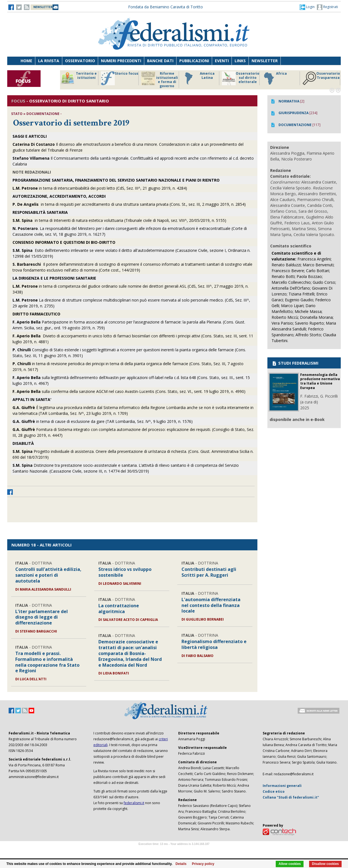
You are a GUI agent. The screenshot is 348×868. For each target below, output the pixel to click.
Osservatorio (80, 61)
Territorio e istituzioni (79, 78)
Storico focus (120, 78)
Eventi (222, 61)
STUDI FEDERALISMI (295, 363)
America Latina (198, 78)
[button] (307, 7)
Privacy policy (203, 864)
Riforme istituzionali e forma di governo (160, 80)
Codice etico (274, 792)
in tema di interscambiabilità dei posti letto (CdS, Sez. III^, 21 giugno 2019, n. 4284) (100, 188)
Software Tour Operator (174, 850)
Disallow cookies (325, 864)
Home (26, 61)
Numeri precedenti (121, 61)
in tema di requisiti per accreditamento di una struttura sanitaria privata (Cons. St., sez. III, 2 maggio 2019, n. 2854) (129, 204)
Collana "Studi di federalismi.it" (291, 797)
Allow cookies (290, 864)
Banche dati (160, 61)
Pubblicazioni (194, 61)
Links (240, 61)
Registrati (327, 7)
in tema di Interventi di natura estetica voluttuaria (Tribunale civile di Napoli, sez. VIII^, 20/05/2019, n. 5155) (119, 220)
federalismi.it (134, 803)
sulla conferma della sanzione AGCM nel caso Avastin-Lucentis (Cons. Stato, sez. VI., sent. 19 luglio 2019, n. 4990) (129, 391)
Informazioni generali (282, 786)
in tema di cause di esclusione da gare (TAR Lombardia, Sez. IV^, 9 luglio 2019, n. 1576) (103, 421)
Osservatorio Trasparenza (321, 78)
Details (181, 864)
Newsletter (265, 61)
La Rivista (49, 61)
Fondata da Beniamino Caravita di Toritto (166, 7)
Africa (274, 78)
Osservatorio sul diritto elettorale (241, 78)
